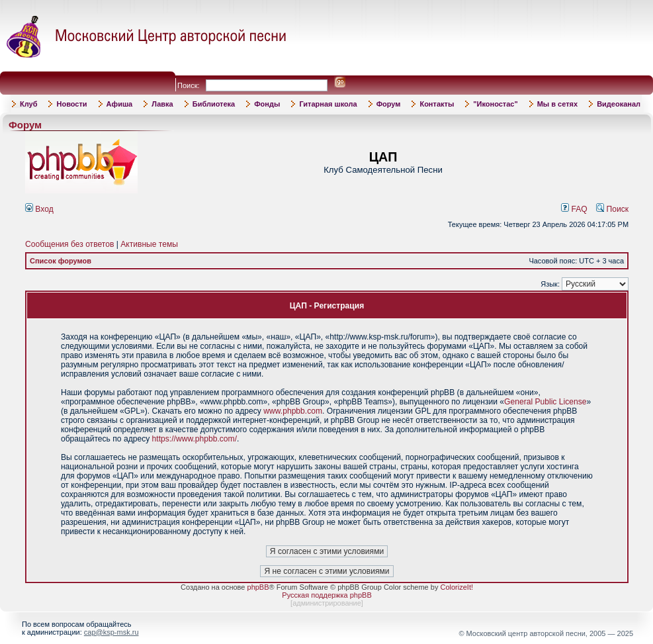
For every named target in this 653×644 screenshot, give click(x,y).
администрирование (327, 603)
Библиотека (214, 104)
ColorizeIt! (457, 587)
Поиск (612, 209)
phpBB (258, 587)
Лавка (162, 104)
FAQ (574, 209)
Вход (39, 209)
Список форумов (61, 261)
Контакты (437, 104)
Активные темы (149, 244)
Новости (71, 104)
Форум (389, 104)
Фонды (267, 104)
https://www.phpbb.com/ (195, 439)
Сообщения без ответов (69, 244)
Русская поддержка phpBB (326, 595)
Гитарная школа (328, 104)
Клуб (28, 104)
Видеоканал (619, 104)
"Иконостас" (495, 104)
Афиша (120, 104)
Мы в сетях (557, 104)
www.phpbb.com (293, 411)
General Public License (545, 402)
